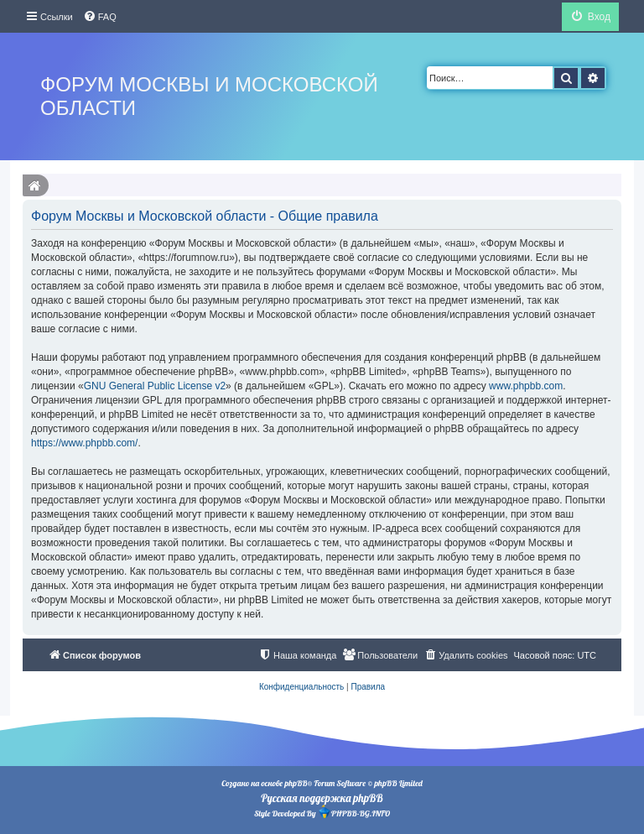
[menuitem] (100, 17)
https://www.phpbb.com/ (84, 443)
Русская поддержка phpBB (322, 798)
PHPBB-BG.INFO (354, 812)
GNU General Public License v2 (155, 386)
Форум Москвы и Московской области (209, 96)
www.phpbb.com (526, 386)
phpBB (296, 783)
